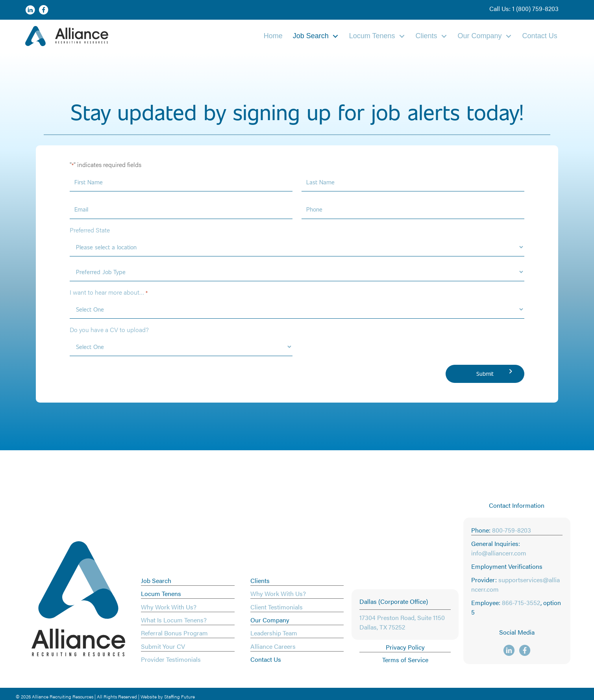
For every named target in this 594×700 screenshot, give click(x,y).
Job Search (156, 580)
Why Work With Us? (169, 607)
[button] (524, 9)
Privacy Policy (405, 647)
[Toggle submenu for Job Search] (335, 36)
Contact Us (266, 659)
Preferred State (90, 230)
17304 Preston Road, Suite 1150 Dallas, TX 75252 (402, 622)
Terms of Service (405, 660)
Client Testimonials (277, 607)
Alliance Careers (273, 646)
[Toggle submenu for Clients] (444, 36)
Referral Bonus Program (174, 633)
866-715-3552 (521, 603)
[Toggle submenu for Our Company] (509, 36)
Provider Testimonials (171, 659)
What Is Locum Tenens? (174, 620)
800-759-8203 (512, 530)
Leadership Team (274, 633)
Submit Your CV (163, 646)
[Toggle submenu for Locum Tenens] (402, 36)
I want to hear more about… (109, 292)
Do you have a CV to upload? (109, 330)
